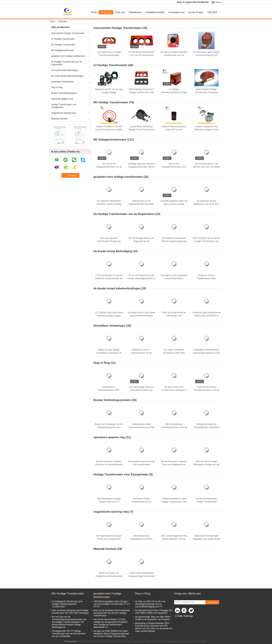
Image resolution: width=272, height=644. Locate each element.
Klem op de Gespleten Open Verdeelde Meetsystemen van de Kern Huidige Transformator (112, 613)
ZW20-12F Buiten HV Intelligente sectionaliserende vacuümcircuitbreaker (109, 576)
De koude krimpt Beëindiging (64, 70)
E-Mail (179, 616)
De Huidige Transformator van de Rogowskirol (67, 63)
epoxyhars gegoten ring (62, 99)
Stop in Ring (57, 87)
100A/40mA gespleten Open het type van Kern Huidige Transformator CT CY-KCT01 (112, 604)
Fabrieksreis (135, 12)
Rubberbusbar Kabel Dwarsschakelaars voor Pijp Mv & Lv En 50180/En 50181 (141, 427)
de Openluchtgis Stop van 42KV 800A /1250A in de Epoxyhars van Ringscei (141, 390)
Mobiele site (181, 620)
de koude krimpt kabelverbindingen (67, 76)
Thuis (94, 12)
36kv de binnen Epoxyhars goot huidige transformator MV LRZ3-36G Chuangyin (70, 612)
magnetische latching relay (63, 113)
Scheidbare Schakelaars (62, 82)
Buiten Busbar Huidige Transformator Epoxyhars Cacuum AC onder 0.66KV (207, 92)
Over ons (120, 12)
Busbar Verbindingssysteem (64, 93)
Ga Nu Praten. (196, 12)
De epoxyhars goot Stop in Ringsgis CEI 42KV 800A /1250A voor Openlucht (154, 612)
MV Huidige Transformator (63, 45)
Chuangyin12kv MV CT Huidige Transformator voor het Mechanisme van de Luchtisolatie (69, 634)
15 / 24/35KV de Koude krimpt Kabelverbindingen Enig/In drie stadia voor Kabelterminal (109, 316)
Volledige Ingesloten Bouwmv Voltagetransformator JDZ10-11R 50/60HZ (141, 167)
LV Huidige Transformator (63, 39)
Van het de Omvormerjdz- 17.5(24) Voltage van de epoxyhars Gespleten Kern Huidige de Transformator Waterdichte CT (110, 623)
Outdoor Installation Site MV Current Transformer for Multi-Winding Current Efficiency (109, 130)
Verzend (212, 602)
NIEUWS (212, 12)
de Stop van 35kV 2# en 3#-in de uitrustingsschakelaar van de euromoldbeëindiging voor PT (150, 604)
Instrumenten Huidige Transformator (68, 33)
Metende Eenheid (59, 119)
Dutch (219, 2)
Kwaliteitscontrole (155, 12)
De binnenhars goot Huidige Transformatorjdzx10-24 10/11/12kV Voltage (207, 55)
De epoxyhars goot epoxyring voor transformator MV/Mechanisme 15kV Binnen (141, 465)
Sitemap (188, 616)
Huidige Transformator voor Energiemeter (64, 106)
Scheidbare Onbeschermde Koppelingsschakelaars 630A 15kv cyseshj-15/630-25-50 (207, 353)
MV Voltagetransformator (63, 50)
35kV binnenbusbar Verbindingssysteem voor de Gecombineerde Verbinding (174, 427)
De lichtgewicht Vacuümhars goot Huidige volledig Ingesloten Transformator (67, 604)
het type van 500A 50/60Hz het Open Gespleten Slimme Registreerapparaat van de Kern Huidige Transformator (111, 634)
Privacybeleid (70, 641)
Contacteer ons (176, 12)
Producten (106, 12)
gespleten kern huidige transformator (68, 56)
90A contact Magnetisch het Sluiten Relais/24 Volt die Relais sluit (174, 539)
